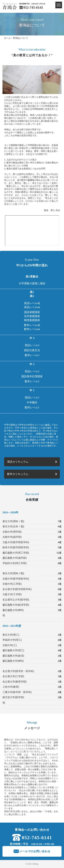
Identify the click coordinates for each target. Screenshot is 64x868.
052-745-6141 (33, 7)
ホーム (7, 38)
